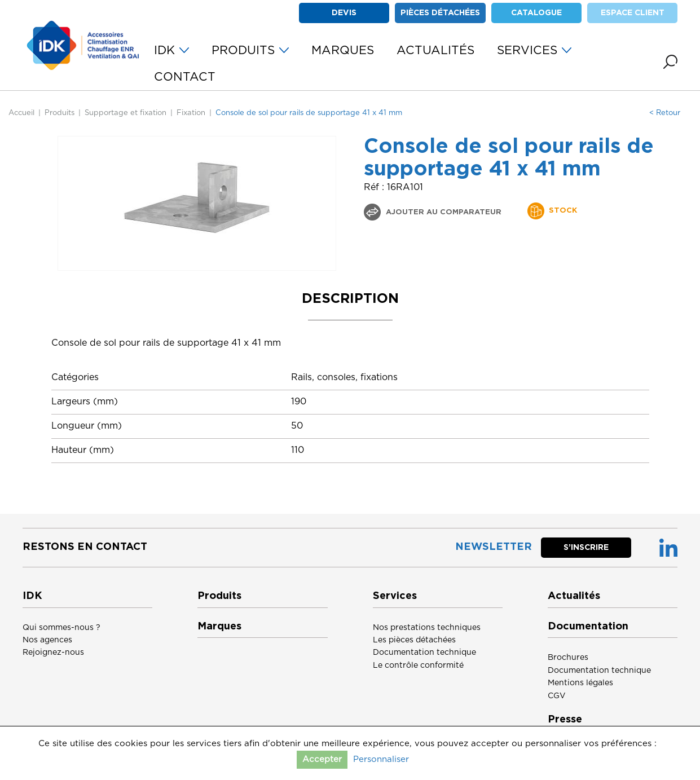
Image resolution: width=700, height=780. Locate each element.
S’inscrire (586, 548)
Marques (219, 627)
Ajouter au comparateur (443, 212)
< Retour (665, 113)
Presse (565, 720)
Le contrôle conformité (418, 666)
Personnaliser (381, 759)
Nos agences (47, 640)
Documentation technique (424, 653)
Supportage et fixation (126, 113)
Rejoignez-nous (53, 653)
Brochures (568, 658)
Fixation (191, 113)
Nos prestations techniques (427, 628)
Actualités (574, 596)
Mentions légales (580, 683)
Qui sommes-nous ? (61, 628)
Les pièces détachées (414, 640)
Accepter (322, 759)
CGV (557, 696)
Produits (60, 113)
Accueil (21, 113)
